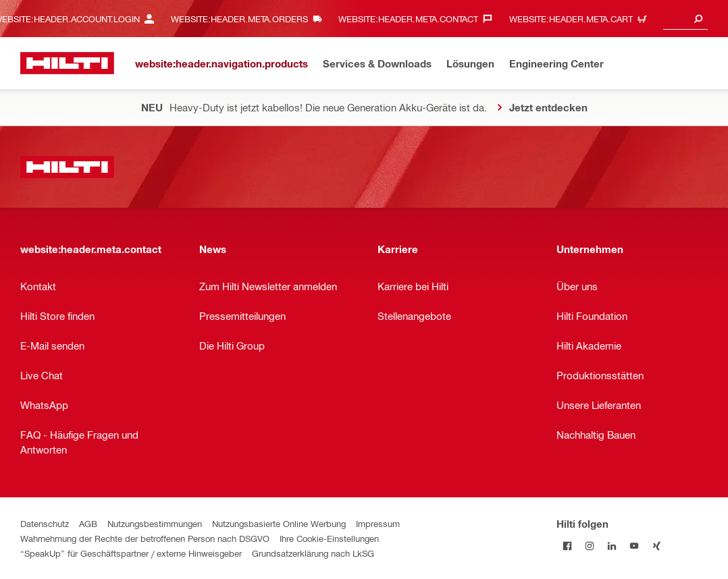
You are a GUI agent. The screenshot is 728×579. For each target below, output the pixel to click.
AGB (88, 523)
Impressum (378, 523)
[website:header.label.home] (67, 63)
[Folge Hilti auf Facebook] (568, 546)
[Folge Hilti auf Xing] (657, 546)
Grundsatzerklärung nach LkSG (313, 553)
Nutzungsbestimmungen (155, 523)
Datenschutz (45, 523)
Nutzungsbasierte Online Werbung (279, 523)
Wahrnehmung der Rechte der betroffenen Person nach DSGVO (145, 538)
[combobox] (685, 19)
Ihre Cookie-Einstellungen (329, 538)
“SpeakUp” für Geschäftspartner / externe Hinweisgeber (131, 553)
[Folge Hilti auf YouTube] (634, 546)
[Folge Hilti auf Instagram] (590, 546)
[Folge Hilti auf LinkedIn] (612, 546)
